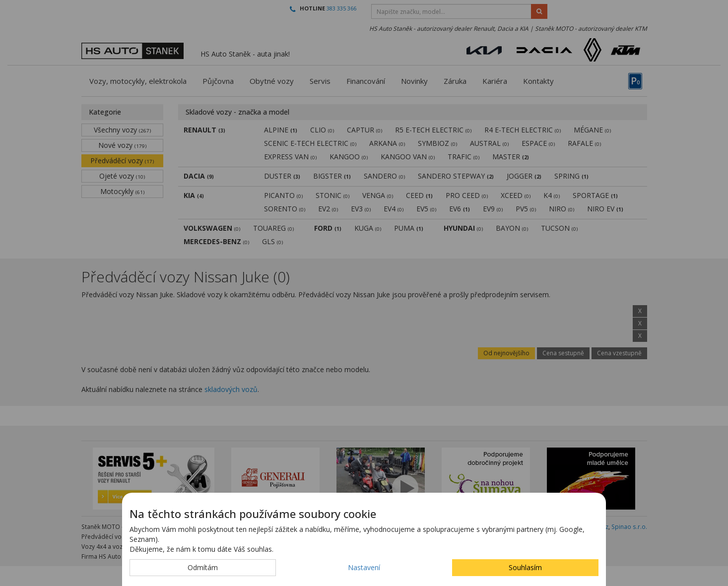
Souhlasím (525, 567)
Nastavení (364, 567)
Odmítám (203, 567)
